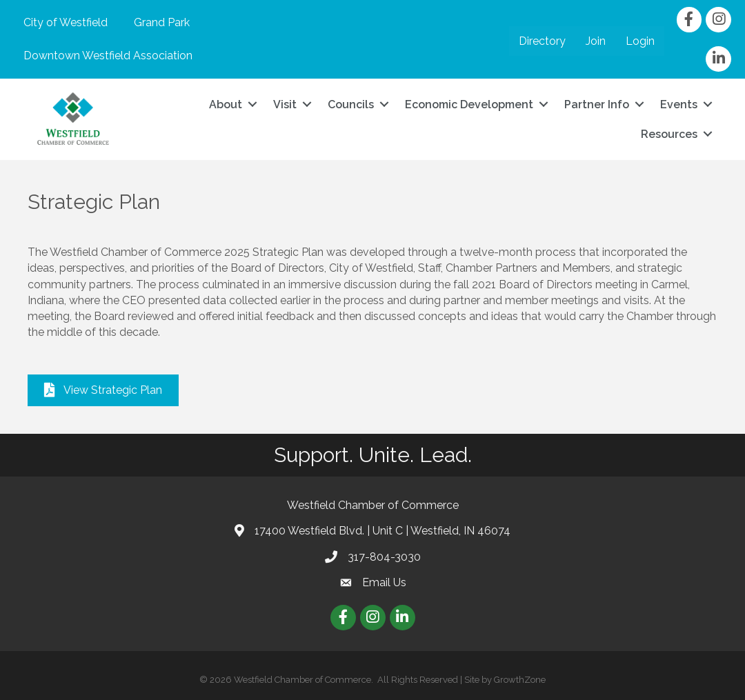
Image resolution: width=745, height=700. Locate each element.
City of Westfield (66, 22)
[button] (103, 390)
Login (640, 41)
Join (596, 41)
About (226, 104)
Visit (285, 104)
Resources (669, 134)
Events (679, 104)
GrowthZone (520, 680)
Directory (542, 41)
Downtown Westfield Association (108, 56)
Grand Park (162, 22)
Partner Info (597, 104)
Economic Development (469, 104)
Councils (351, 104)
